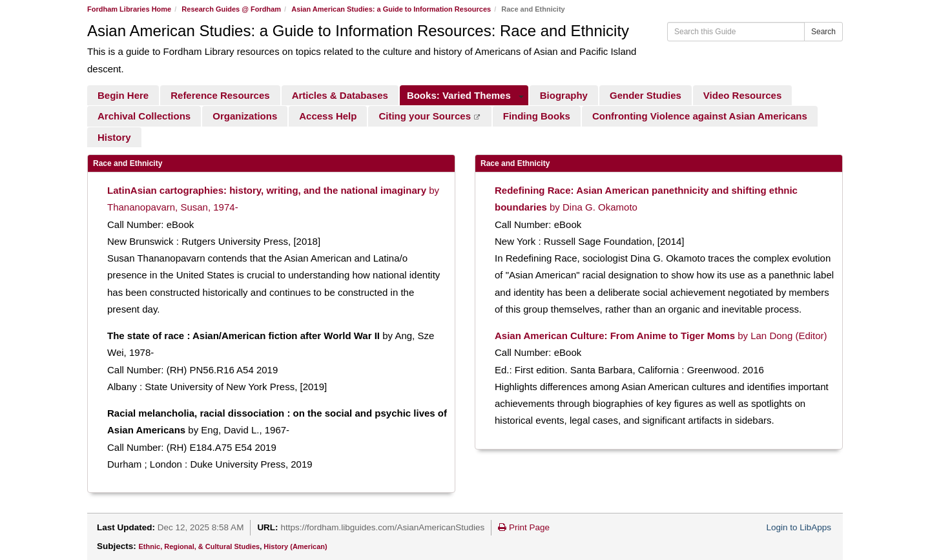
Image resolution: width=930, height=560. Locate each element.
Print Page (524, 527)
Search (823, 32)
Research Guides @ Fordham (231, 9)
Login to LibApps (799, 527)
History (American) (295, 546)
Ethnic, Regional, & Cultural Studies (200, 546)
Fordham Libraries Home (129, 9)
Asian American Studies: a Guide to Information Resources (391, 9)
